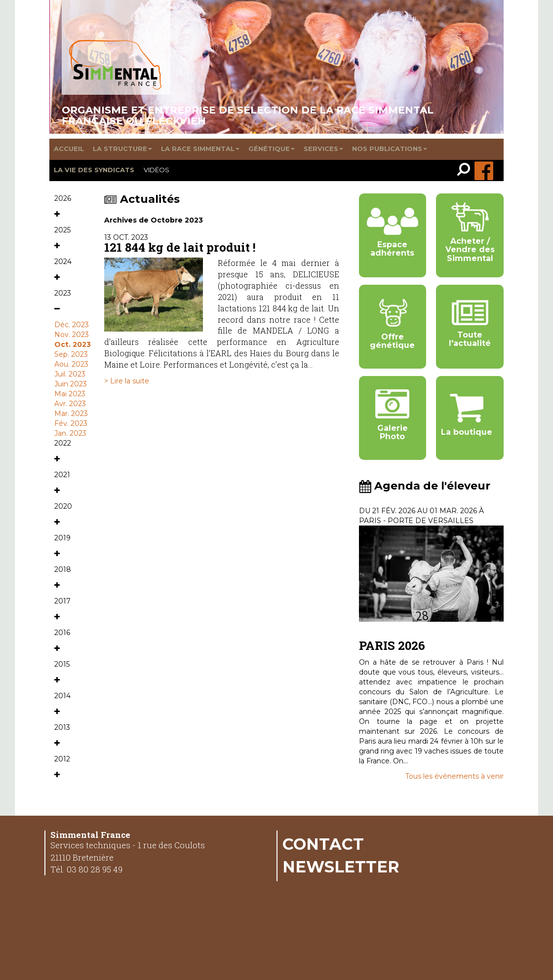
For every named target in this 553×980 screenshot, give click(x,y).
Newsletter (341, 867)
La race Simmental (200, 149)
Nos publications (390, 149)
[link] (466, 170)
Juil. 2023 (70, 374)
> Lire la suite (127, 381)
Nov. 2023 (72, 335)
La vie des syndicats (94, 170)
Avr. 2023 (70, 404)
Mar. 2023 (71, 414)
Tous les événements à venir (454, 776)
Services (323, 149)
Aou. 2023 (71, 364)
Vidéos (157, 170)
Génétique (272, 149)
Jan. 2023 (70, 433)
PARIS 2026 (392, 645)
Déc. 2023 (72, 325)
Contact (323, 844)
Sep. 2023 (71, 354)
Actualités (142, 199)
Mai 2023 (70, 394)
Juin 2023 (71, 384)
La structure (122, 149)
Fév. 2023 (71, 423)
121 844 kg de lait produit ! (180, 247)
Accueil (69, 149)
